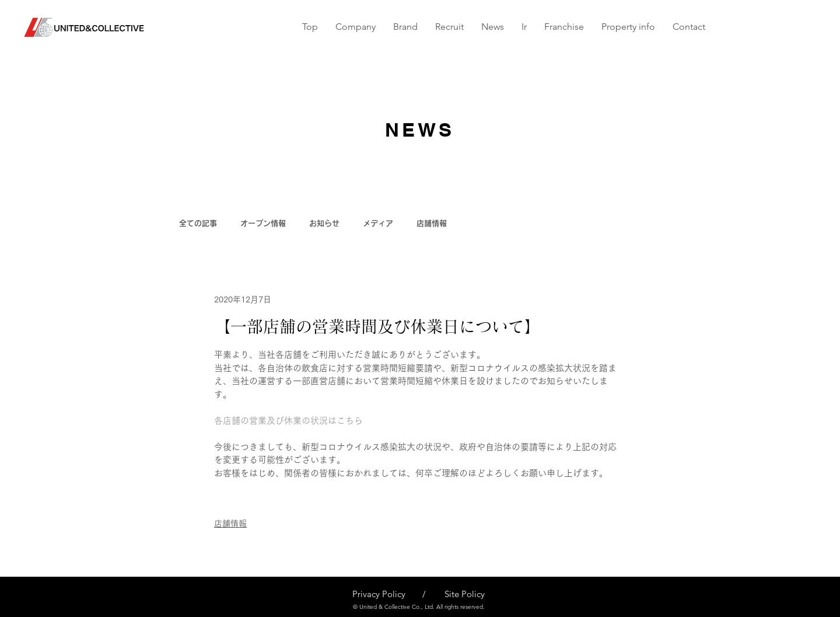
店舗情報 (432, 223)
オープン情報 (263, 223)
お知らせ (324, 223)
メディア (378, 223)
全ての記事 (198, 223)
